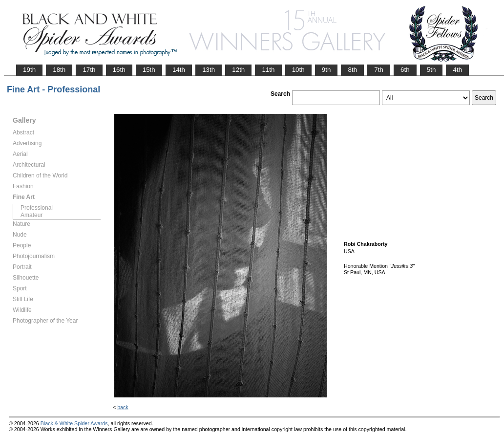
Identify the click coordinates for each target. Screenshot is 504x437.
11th (268, 70)
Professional (37, 208)
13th (209, 70)
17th (89, 70)
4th (457, 70)
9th (326, 70)
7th (379, 70)
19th (29, 70)
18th (59, 70)
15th (149, 70)
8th (352, 70)
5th (431, 70)
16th (119, 70)
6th (405, 70)
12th (238, 70)
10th (298, 70)
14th (179, 70)
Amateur (31, 215)
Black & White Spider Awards (74, 423)
